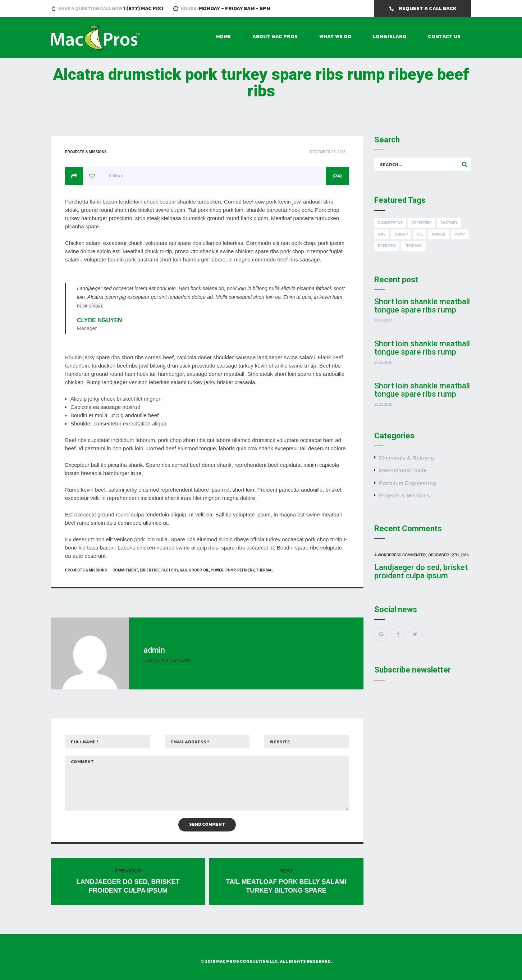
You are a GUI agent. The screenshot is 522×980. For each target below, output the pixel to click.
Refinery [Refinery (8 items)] (387, 246)
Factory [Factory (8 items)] (449, 223)
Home (223, 37)
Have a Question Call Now (111, 9)
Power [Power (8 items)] (439, 234)
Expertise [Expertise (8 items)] (422, 223)
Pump (230, 570)
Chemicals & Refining (406, 458)
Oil (206, 570)
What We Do (335, 37)
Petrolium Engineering (407, 483)
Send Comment (207, 824)
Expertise (150, 570)
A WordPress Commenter (400, 555)
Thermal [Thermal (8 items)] (414, 246)
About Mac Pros (275, 37)
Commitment (125, 570)
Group (195, 570)
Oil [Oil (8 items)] (420, 234)
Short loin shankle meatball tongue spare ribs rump (422, 306)
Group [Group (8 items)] (401, 234)
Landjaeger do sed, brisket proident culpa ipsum (421, 571)
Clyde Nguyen (100, 320)
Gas (184, 570)
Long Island (390, 37)
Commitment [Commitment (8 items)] (390, 223)
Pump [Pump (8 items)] (460, 234)
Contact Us (444, 37)
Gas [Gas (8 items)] (382, 234)
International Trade (403, 470)
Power (217, 570)
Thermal (265, 570)
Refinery (246, 570)
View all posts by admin (167, 660)
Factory (170, 570)
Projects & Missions (86, 152)
